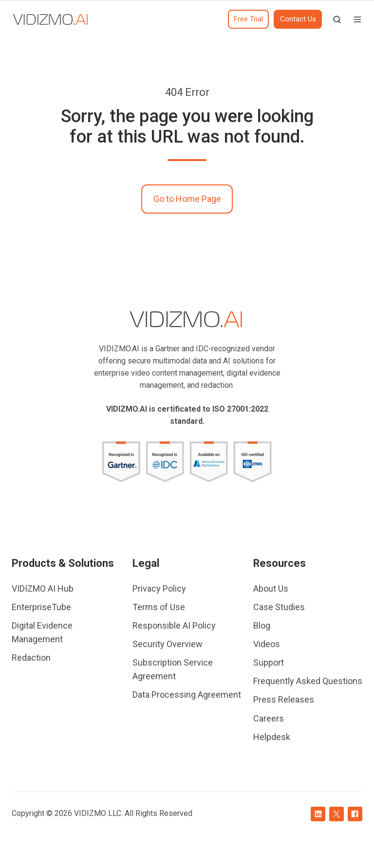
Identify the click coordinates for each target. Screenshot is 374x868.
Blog (262, 625)
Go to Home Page (187, 199)
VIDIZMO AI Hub (43, 588)
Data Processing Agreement (187, 695)
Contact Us (298, 19)
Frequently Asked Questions (308, 681)
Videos (267, 644)
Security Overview (168, 644)
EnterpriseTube (41, 607)
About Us (271, 588)
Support (269, 662)
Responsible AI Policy (174, 625)
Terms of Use (159, 607)
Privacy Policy (159, 588)
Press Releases (284, 699)
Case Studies (279, 607)
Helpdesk (272, 737)
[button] (337, 19)
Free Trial (248, 19)
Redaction (31, 658)
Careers (269, 718)
